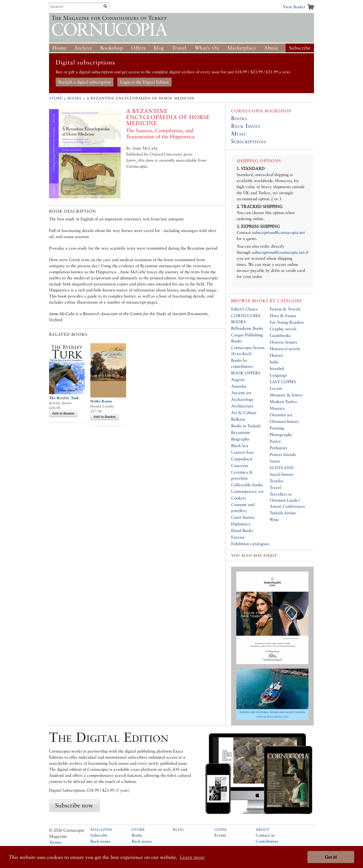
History (277, 355)
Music (239, 134)
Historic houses (283, 342)
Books (75, 98)
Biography (240, 439)
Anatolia (239, 386)
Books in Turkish (246, 426)
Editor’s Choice (244, 309)
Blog (159, 48)
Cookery (239, 498)
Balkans (238, 419)
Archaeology (243, 399)
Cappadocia (242, 459)
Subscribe (300, 48)
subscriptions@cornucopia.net (278, 232)
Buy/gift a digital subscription (85, 82)
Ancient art (241, 393)
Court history (243, 517)
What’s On (207, 48)
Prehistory (279, 448)
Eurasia (238, 537)
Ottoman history (285, 421)
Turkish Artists (283, 513)
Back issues (100, 841)
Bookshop (112, 48)
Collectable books (247, 485)
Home (59, 48)
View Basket (294, 7)
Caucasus (240, 465)
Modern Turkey (284, 401)
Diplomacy (241, 524)
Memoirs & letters (286, 395)
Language (278, 375)
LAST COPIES (283, 382)
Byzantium (241, 432)
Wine (274, 519)
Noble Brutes (101, 401)
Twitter (55, 842)
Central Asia (242, 452)
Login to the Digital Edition (144, 82)
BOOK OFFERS (246, 373)
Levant (276, 388)
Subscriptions (249, 141)
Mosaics (277, 408)
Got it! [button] (331, 857)
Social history (282, 474)
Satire (275, 461)
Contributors (267, 841)
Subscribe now (74, 805)
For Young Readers (287, 322)
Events (220, 835)
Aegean (238, 379)
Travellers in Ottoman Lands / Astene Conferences (287, 500)
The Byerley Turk (64, 398)
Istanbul (277, 368)
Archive (83, 48)
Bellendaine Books (247, 328)
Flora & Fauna (283, 316)
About (271, 48)
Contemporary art (247, 491)
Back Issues (246, 126)
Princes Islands (283, 454)
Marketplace (242, 48)
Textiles (276, 481)
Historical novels (285, 349)
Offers (138, 48)
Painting (277, 428)
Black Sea (240, 446)
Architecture (242, 406)
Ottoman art (281, 415)
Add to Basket (63, 413)
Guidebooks (280, 335)
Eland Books (242, 530)
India (274, 362)
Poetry (275, 441)
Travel (179, 48)
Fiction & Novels (285, 309)
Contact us (265, 835)
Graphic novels (283, 329)
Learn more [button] (192, 857)
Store (56, 98)
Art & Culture (244, 413)
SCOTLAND (282, 468)
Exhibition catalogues (250, 544)
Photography (281, 435)
